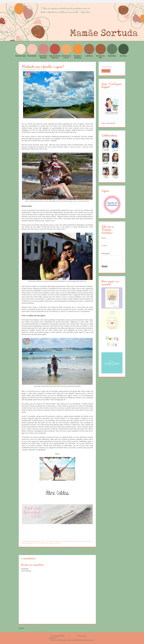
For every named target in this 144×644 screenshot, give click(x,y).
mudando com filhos (39, 541)
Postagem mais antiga (87, 552)
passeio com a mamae (37, 543)
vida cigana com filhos (53, 543)
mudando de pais (67, 541)
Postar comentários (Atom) (35, 628)
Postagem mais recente (28, 552)
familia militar (26, 541)
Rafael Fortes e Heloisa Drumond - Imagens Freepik (76, 638)
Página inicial (58, 552)
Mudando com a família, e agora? (43, 66)
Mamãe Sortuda (41, 70)
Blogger (90, 636)
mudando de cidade (53, 541)
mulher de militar (80, 541)
